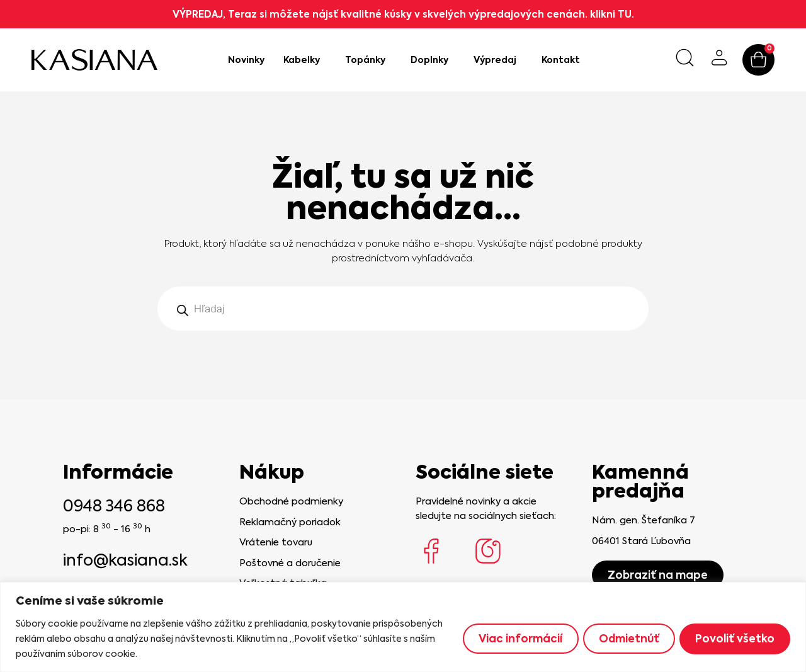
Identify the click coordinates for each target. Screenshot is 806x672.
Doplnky (433, 60)
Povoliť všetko (734, 639)
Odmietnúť (624, 639)
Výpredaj (498, 60)
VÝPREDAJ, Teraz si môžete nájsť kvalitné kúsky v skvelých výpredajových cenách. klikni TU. (403, 14)
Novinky (246, 60)
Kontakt (561, 60)
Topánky (368, 60)
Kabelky (305, 60)
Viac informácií (513, 639)
